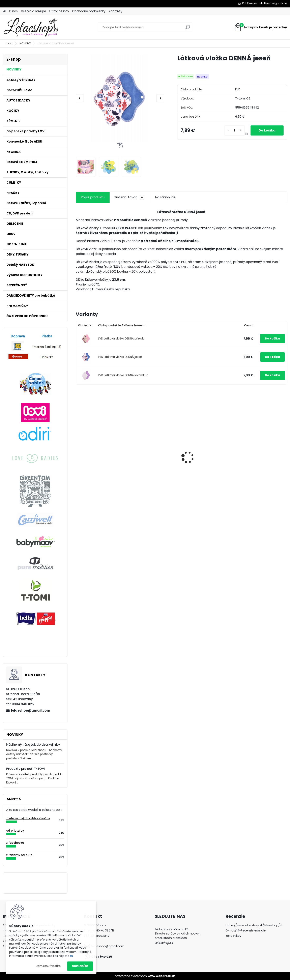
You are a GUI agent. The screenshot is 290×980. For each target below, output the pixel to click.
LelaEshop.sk (164, 943)
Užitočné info (59, 11)
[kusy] (235, 131)
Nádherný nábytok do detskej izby (33, 745)
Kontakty (116, 11)
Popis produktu (93, 197)
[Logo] (31, 27)
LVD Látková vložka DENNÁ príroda (121, 339)
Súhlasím (80, 966)
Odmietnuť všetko (48, 966)
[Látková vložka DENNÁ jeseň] (120, 98)
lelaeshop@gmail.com (31, 710)
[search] (188, 29)
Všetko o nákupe (34, 11)
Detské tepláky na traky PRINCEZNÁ (258, 479)
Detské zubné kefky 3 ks (150, 453)
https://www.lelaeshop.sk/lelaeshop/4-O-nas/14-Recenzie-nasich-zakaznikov (254, 930)
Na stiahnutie (165, 197)
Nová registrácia (276, 3)
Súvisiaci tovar (130, 197)
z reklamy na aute (19, 855)
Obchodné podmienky (89, 11)
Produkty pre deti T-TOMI (26, 769)
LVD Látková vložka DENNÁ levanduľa (123, 375)
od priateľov (15, 831)
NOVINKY (25, 43)
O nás (13, 11)
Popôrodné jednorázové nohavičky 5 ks (97, 463)
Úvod (9, 43)
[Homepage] (4, 11)
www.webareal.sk (161, 976)
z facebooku (15, 843)
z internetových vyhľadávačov (28, 818)
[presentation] (80, 98)
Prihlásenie (250, 3)
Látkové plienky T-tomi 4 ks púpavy (207, 455)
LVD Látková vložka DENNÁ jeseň (120, 357)
